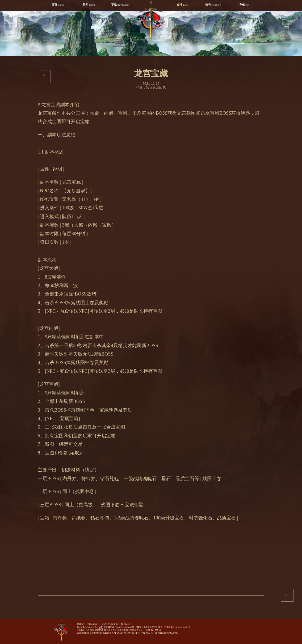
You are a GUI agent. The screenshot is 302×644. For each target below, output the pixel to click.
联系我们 (81, 630)
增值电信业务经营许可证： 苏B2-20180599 (140, 630)
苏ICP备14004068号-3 (88, 627)
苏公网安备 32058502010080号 (116, 628)
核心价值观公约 (111, 630)
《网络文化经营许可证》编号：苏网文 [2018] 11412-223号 (163, 627)
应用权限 (90, 630)
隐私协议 (99, 630)
